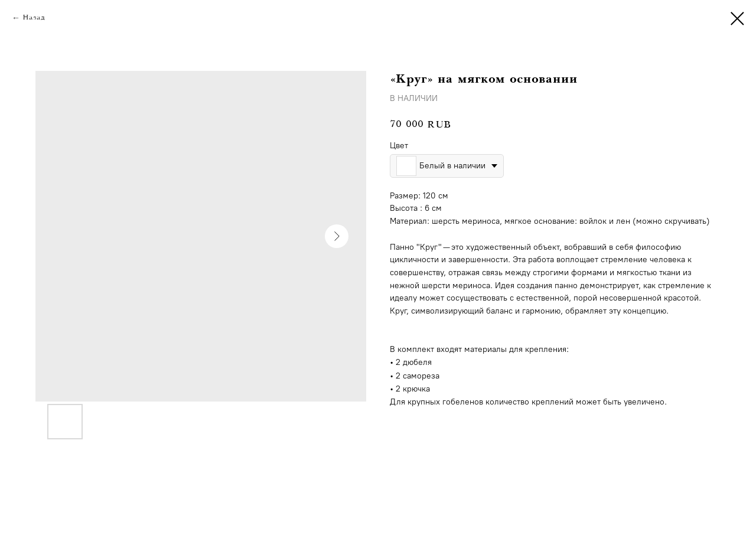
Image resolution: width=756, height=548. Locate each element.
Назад (34, 18)
